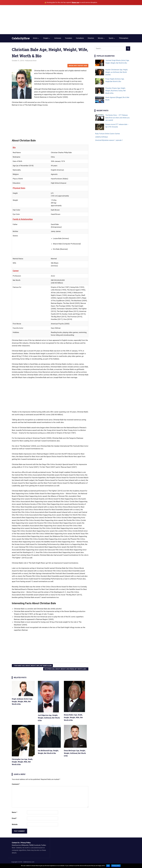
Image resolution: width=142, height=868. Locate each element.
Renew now (75, 2)
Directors (91, 38)
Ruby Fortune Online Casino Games (107, 134)
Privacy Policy (26, 843)
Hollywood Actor (31, 61)
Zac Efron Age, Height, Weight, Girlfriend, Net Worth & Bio (65, 669)
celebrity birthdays (102, 137)
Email (14, 818)
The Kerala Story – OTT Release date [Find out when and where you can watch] (117, 118)
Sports (111, 38)
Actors (35, 38)
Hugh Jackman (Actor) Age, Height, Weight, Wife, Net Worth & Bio (22, 701)
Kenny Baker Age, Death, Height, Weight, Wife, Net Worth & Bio (73, 717)
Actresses (58, 38)
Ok (108, 866)
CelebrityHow (21, 38)
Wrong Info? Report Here (78, 66)
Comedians (80, 38)
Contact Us (16, 843)
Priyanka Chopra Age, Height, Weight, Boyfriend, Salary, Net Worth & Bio (115, 91)
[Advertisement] (71, 20)
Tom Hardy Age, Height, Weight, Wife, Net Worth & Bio (33, 666)
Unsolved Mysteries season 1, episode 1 (109, 140)
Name (14, 812)
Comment (16, 784)
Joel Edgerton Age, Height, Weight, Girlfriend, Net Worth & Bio (49, 718)
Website (15, 824)
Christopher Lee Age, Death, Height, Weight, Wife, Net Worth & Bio (22, 762)
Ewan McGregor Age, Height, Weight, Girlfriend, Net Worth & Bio (75, 753)
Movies (100, 38)
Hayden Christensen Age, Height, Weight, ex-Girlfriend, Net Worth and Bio (117, 72)
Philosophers (124, 38)
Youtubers (68, 38)
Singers (46, 38)
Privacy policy (116, 866)
